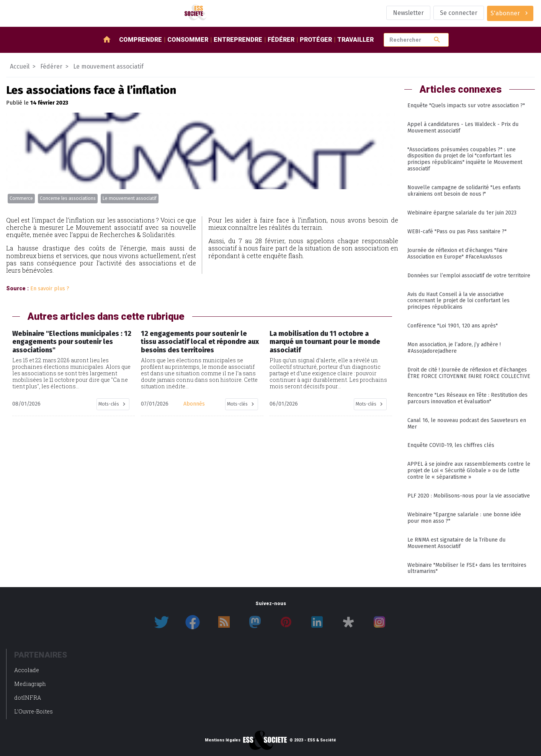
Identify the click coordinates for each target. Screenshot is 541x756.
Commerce (21, 198)
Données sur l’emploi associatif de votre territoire (469, 276)
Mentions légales (223, 740)
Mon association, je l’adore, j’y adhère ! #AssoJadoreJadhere (454, 348)
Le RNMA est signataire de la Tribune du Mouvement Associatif (456, 543)
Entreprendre (238, 40)
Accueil (20, 66)
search (437, 40)
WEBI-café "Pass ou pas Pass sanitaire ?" (457, 232)
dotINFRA (28, 698)
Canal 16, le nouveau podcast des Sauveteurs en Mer (467, 424)
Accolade (27, 670)
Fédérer (281, 40)
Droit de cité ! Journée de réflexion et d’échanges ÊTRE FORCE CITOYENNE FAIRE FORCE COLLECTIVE (469, 373)
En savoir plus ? (50, 289)
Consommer (188, 40)
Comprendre (141, 40)
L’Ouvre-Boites (34, 711)
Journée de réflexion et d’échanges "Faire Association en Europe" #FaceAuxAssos (458, 254)
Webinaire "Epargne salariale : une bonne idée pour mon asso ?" (464, 518)
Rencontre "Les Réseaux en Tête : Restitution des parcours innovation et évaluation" (467, 398)
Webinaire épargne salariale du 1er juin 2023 (462, 213)
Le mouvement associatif (130, 198)
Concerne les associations (68, 198)
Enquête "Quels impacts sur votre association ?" (466, 106)
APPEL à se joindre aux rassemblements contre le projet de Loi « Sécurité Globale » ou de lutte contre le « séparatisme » (469, 470)
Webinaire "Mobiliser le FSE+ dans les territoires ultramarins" (467, 568)
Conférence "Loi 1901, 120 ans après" (453, 326)
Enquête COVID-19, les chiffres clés (451, 445)
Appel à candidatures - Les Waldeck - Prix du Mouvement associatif (463, 128)
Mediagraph (30, 684)
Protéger (316, 40)
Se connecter (459, 13)
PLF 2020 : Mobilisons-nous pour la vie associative (469, 496)
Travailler (355, 40)
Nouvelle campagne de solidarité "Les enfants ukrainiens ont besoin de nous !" (464, 191)
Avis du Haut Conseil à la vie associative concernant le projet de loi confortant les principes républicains (458, 301)
